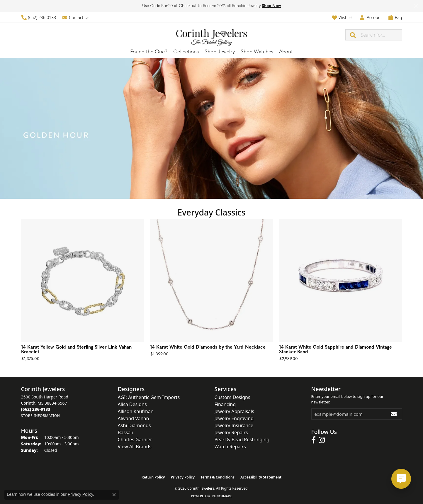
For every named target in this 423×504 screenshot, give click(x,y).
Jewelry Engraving (234, 418)
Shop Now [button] (271, 6)
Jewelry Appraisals (234, 411)
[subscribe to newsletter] (394, 414)
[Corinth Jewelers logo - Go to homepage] (212, 35)
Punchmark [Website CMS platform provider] (222, 496)
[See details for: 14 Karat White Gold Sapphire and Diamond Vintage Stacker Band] (341, 281)
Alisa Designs (132, 404)
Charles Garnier (135, 439)
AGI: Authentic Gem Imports (149, 397)
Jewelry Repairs (231, 432)
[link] (39, 17)
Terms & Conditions (218, 477)
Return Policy (153, 477)
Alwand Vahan (134, 418)
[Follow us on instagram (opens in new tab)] (322, 440)
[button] (342, 17)
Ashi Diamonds (134, 425)
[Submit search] (353, 35)
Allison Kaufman (136, 411)
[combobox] (381, 35)
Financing (225, 404)
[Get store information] (41, 416)
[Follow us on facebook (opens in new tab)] (314, 440)
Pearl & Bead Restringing (242, 439)
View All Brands (135, 447)
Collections (186, 52)
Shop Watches (257, 52)
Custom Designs (232, 397)
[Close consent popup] (114, 495)
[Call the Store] (36, 409)
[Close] (416, 6)
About (286, 52)
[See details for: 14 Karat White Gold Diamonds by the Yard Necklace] (212, 281)
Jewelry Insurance (234, 425)
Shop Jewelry (220, 52)
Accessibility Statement (261, 477)
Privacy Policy (183, 477)
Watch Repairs (230, 447)
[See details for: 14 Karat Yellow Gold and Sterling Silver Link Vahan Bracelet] (83, 281)
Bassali (125, 432)
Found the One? (149, 52)
